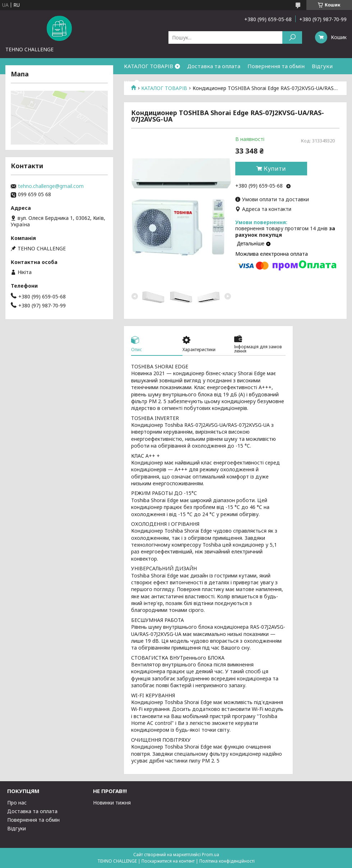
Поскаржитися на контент (168, 861)
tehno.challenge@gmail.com (51, 186)
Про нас (17, 803)
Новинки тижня (112, 803)
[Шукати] (292, 37)
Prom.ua (210, 855)
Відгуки (322, 66)
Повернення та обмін (276, 66)
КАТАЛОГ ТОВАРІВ (149, 66)
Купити (275, 169)
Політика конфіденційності (227, 861)
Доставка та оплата (214, 66)
